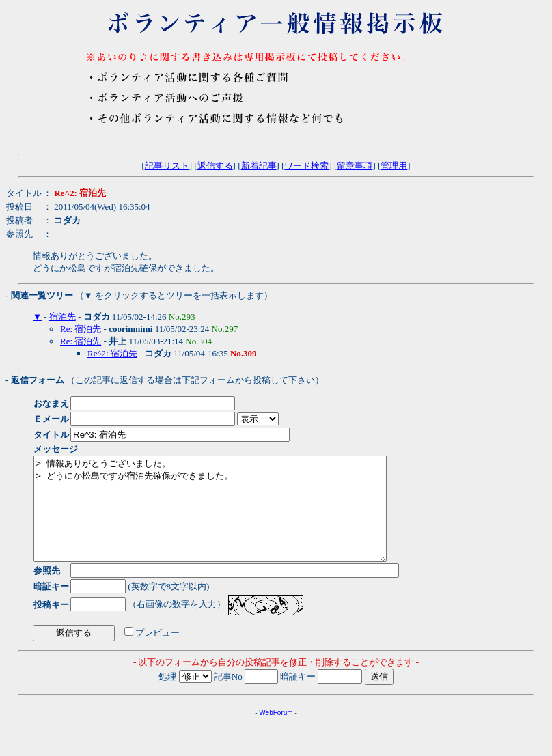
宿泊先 (63, 317)
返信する (215, 166)
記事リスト (167, 166)
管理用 (394, 166)
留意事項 (355, 166)
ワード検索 (306, 166)
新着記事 (259, 166)
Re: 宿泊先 (81, 329)
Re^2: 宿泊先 (112, 353)
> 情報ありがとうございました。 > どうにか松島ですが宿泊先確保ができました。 (231, 519)
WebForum (276, 733)
